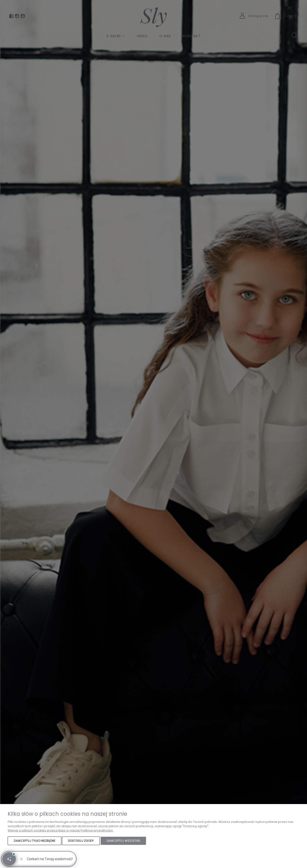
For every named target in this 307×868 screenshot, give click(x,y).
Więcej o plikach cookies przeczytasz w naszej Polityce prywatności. (60, 830)
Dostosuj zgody (81, 841)
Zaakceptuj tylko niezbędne (34, 841)
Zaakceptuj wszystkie (123, 841)
